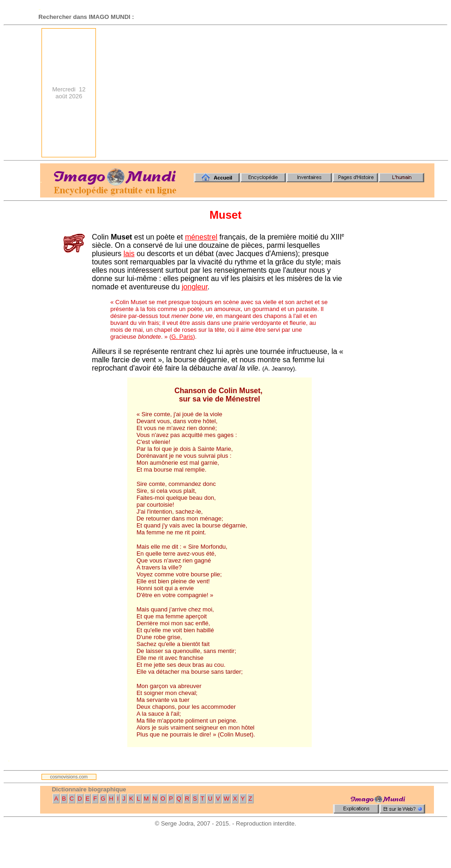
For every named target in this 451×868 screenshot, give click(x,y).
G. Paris (182, 337)
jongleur (195, 287)
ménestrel (201, 237)
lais (129, 254)
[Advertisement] (311, 93)
